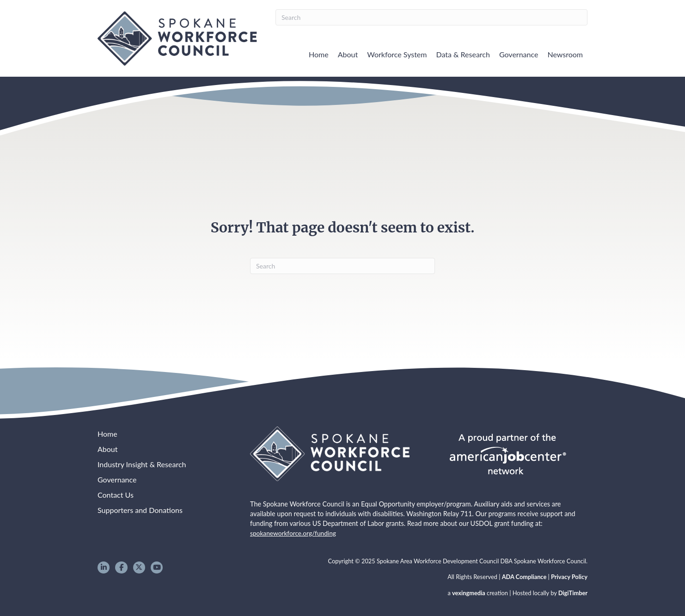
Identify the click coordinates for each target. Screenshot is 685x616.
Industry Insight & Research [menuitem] (142, 464)
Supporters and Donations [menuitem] (140, 510)
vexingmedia (469, 593)
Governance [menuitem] (519, 54)
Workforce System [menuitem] (397, 54)
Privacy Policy (569, 577)
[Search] (431, 17)
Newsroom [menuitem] (565, 54)
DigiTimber (573, 593)
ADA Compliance (524, 577)
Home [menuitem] (319, 54)
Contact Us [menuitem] (116, 495)
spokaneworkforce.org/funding (293, 533)
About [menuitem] (348, 54)
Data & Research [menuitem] (463, 54)
